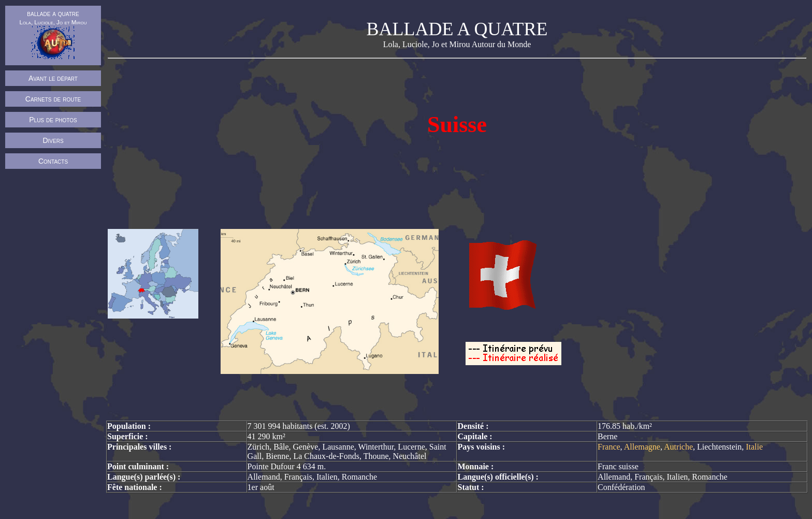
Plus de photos (53, 120)
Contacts (53, 161)
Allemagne (642, 447)
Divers (53, 140)
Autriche (678, 447)
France (609, 447)
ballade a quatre (53, 34)
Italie (754, 447)
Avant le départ (53, 78)
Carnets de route (53, 99)
